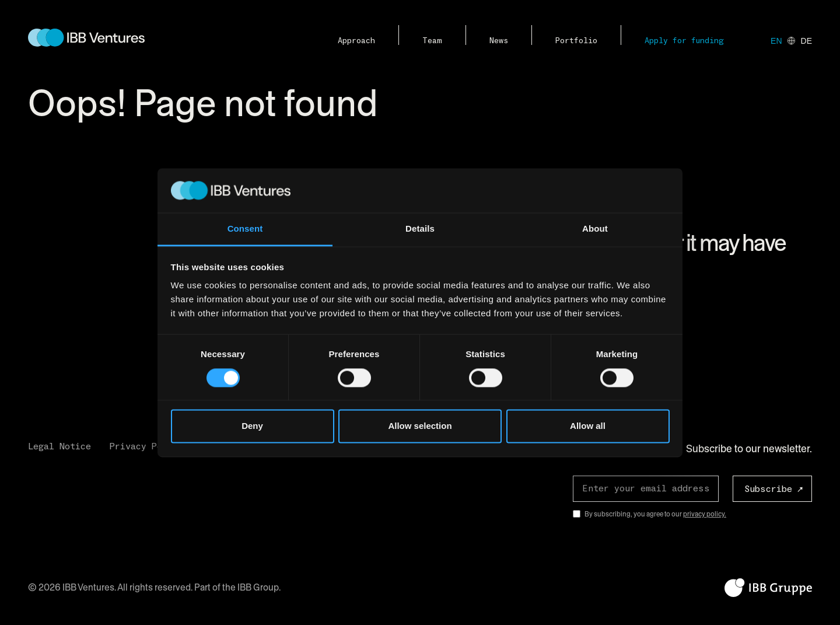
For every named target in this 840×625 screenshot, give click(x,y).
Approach (356, 41)
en (776, 41)
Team (432, 41)
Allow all (588, 426)
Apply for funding (684, 41)
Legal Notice (60, 446)
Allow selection (420, 426)
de (806, 41)
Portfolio (576, 41)
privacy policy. (705, 514)
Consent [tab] (245, 229)
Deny (252, 426)
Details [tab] (420, 229)
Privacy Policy (146, 446)
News (499, 41)
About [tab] (595, 229)
